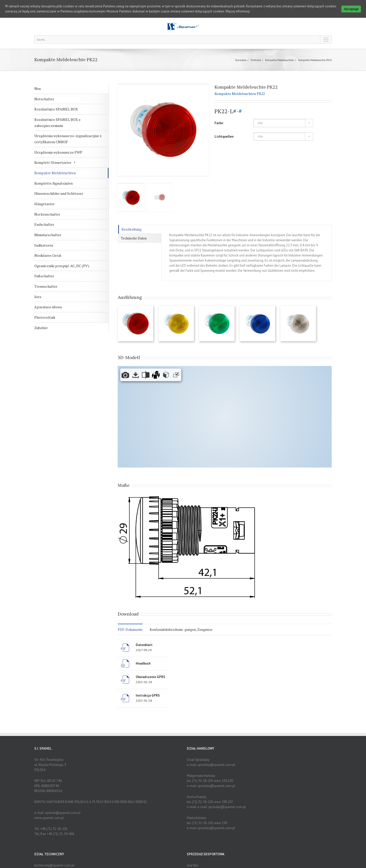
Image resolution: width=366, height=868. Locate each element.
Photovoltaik (45, 317)
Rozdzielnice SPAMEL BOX (56, 109)
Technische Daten (134, 238)
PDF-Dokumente (130, 630)
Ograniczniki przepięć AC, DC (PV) (62, 266)
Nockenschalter (47, 214)
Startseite (241, 60)
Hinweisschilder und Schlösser (59, 193)
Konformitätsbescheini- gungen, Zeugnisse (181, 630)
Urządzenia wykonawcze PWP (58, 152)
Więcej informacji (238, 11)
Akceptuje (351, 9)
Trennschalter (46, 286)
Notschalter (44, 99)
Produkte (256, 60)
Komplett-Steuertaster (53, 162)
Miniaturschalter (48, 235)
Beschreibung (132, 229)
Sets (38, 297)
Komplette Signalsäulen (54, 183)
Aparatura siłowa (48, 307)
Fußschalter (44, 276)
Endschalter (44, 224)
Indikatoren (44, 245)
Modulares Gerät (48, 255)
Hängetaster (44, 204)
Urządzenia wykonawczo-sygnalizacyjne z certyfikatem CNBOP (68, 139)
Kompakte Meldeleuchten (279, 60)
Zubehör (41, 328)
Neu (37, 89)
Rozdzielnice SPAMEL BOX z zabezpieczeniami (57, 123)
